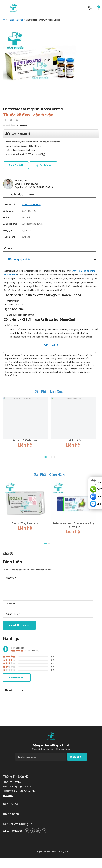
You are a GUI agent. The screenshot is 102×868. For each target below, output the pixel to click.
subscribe (77, 757)
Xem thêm (49, 345)
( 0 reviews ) (23, 126)
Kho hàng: (8, 791)
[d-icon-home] (4, 20)
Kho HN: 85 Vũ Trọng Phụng (26, 791)
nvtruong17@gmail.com (20, 786)
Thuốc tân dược (16, 20)
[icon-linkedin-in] (17, 120)
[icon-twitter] (11, 120)
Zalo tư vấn (16, 165)
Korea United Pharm (31, 204)
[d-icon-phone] (90, 8)
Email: (6, 786)
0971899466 (16, 782)
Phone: (6, 782)
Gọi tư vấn (45, 165)
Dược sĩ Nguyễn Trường (27, 184)
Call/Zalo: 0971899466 (13, 831)
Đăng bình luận (18, 625)
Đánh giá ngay (17, 677)
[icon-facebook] (5, 120)
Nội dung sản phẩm (20, 259)
